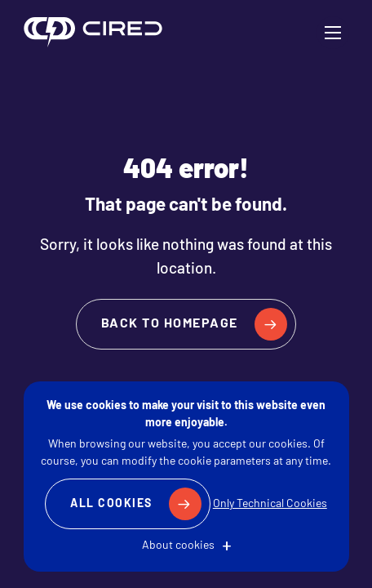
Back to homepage (170, 324)
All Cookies (111, 504)
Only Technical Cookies (270, 504)
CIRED (93, 33)
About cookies (178, 546)
